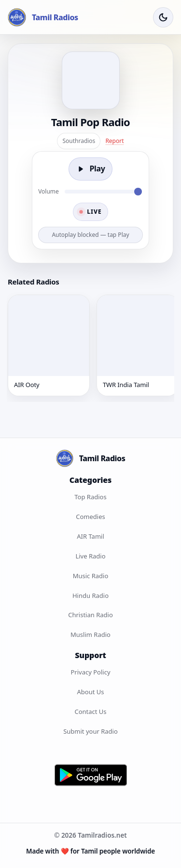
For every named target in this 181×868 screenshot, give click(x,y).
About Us (90, 692)
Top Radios (90, 497)
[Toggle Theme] (163, 17)
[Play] (90, 169)
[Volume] (103, 192)
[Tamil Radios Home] (43, 17)
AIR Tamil (90, 536)
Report (114, 141)
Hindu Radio (90, 596)
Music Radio (91, 576)
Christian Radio (90, 615)
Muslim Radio (90, 635)
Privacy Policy (90, 672)
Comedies (90, 517)
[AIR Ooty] (49, 345)
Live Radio (90, 556)
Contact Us (90, 712)
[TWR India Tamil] (138, 345)
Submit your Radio (90, 731)
